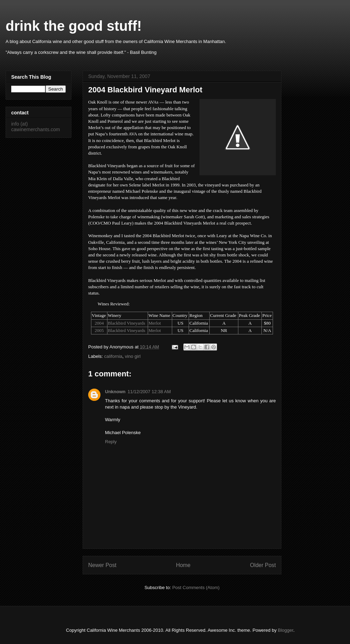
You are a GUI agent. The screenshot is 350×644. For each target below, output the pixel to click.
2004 (99, 323)
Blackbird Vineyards (127, 323)
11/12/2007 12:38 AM (149, 392)
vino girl (133, 356)
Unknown (115, 392)
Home (183, 565)
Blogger (286, 630)
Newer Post (102, 565)
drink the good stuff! (74, 26)
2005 (99, 330)
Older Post (263, 565)
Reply (111, 442)
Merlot (155, 323)
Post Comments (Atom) (196, 588)
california (113, 356)
